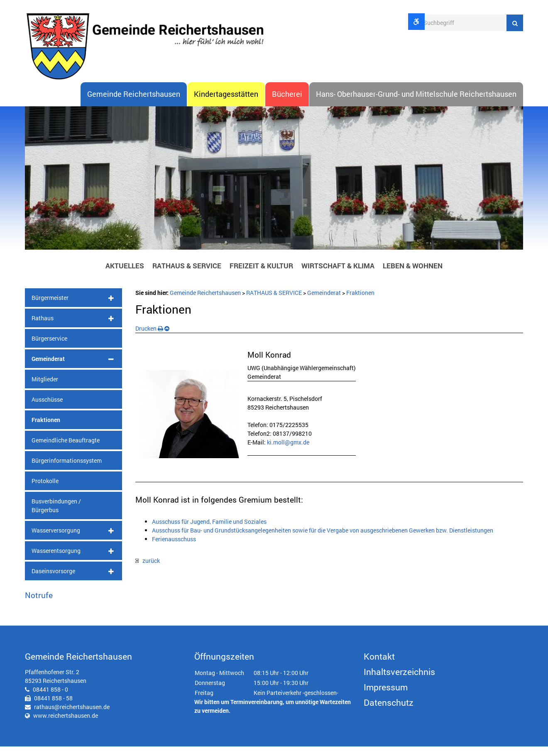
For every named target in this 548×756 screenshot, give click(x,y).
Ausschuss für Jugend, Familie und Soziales (209, 531)
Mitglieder (45, 388)
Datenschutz (389, 712)
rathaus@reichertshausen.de (72, 716)
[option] (274, 189)
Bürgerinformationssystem (67, 470)
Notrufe (39, 604)
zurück (148, 570)
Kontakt (379, 666)
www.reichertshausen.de (66, 725)
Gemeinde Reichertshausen (134, 103)
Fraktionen (46, 429)
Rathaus (43, 327)
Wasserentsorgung (56, 560)
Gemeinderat (48, 368)
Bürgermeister (50, 307)
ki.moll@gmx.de (288, 452)
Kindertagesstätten (226, 103)
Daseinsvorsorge (53, 580)
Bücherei (287, 103)
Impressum (386, 697)
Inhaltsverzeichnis (399, 681)
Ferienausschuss (174, 548)
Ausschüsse (47, 409)
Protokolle (45, 490)
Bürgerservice (49, 347)
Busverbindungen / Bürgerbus (56, 515)
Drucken (149, 337)
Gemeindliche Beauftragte (66, 449)
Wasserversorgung (56, 539)
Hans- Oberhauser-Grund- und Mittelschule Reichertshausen (416, 103)
